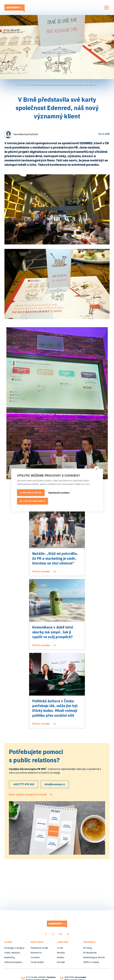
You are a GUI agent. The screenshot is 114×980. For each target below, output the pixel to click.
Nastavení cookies (59, 493)
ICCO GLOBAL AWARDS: (41, 977)
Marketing (10, 957)
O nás (60, 948)
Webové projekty (13, 962)
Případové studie (39, 948)
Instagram (53, 934)
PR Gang (88, 948)
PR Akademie (90, 953)
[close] (96, 469)
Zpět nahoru (57, 915)
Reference (36, 953)
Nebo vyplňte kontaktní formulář (28, 793)
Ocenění (35, 957)
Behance (61, 934)
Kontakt (61, 962)
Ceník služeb (37, 962)
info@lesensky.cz (56, 784)
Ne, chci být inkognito (32, 501)
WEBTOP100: (75, 977)
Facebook (46, 934)
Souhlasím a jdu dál (31, 493)
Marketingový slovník (94, 957)
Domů (19, 85)
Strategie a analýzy (14, 948)
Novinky (28, 85)
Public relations (12, 953)
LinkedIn (68, 934)
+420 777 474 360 (24, 784)
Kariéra (61, 957)
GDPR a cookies (91, 962)
